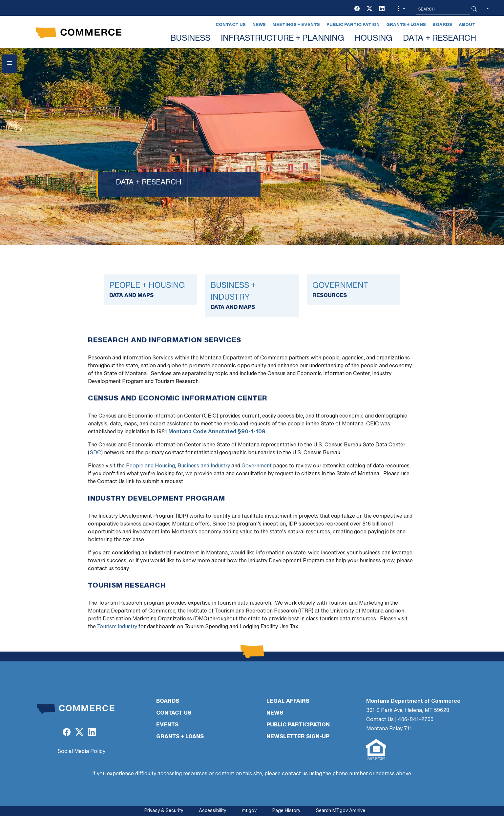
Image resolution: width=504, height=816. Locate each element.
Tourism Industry (117, 627)
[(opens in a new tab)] (357, 9)
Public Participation (353, 25)
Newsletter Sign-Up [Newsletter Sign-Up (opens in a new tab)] (298, 737)
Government (257, 466)
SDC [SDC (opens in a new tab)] (95, 453)
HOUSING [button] (374, 39)
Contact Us (231, 25)
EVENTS (167, 725)
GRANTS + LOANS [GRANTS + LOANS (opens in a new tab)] (180, 737)
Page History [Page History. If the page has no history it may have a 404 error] (286, 811)
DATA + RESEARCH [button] (440, 39)
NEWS (275, 713)
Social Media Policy (81, 752)
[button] (401, 9)
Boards (442, 25)
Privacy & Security (164, 811)
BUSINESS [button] (190, 39)
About (467, 25)
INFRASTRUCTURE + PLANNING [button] (283, 39)
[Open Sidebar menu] (10, 64)
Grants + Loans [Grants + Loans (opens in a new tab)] (406, 25)
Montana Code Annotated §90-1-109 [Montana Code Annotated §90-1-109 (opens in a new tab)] (217, 432)
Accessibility (212, 811)
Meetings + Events (296, 25)
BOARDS (168, 701)
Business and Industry (204, 466)
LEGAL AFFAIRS (288, 701)
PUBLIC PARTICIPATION (298, 725)
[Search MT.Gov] (443, 9)
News (259, 25)
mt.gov (249, 811)
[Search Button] (474, 9)
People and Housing (150, 466)
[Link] (150, 290)
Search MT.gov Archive (341, 811)
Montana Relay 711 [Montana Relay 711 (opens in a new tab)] (389, 729)
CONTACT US (174, 713)
